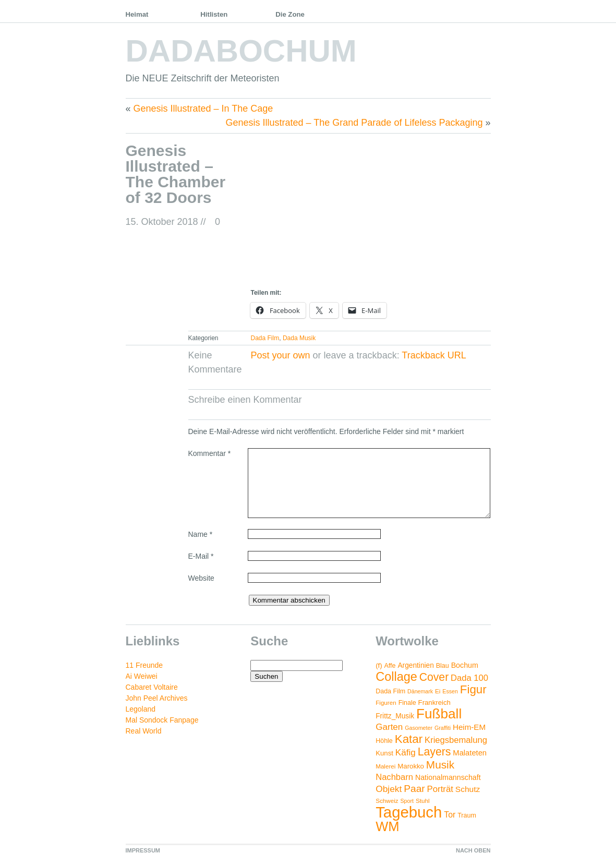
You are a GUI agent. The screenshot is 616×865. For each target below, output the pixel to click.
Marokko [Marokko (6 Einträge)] (411, 766)
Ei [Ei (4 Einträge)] (438, 691)
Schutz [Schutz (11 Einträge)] (468, 789)
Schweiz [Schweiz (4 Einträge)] (387, 801)
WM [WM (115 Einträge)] (387, 826)
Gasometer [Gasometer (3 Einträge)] (419, 728)
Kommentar (210, 453)
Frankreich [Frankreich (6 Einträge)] (434, 702)
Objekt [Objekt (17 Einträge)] (389, 789)
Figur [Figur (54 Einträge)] (473, 689)
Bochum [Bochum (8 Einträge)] (465, 665)
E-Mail (201, 556)
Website (201, 578)
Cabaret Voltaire (152, 687)
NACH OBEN (473, 850)
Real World (144, 731)
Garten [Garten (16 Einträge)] (389, 727)
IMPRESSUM (143, 850)
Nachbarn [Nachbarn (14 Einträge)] (394, 777)
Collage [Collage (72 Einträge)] (396, 677)
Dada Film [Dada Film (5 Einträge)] (390, 691)
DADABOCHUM (241, 51)
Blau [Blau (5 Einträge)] (443, 666)
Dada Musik (299, 338)
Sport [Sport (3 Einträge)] (407, 801)
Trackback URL (434, 355)
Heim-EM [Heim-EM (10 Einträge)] (469, 727)
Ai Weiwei (142, 676)
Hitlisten (214, 14)
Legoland (141, 709)
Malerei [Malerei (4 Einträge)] (385, 766)
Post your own (281, 355)
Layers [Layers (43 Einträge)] (434, 752)
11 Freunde (144, 665)
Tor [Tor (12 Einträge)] (450, 815)
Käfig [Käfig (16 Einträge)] (406, 753)
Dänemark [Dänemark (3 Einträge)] (420, 691)
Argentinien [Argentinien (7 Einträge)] (415, 665)
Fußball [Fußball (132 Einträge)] (439, 714)
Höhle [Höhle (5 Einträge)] (384, 741)
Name (201, 534)
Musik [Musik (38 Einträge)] (440, 765)
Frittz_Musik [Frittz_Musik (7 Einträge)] (395, 716)
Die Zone (290, 14)
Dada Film (265, 338)
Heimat (137, 14)
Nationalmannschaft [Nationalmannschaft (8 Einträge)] (448, 777)
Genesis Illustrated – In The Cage (203, 109)
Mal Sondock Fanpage (162, 720)
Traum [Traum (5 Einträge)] (467, 815)
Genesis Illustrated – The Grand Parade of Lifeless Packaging (354, 123)
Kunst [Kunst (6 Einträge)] (384, 753)
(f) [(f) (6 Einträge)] (379, 665)
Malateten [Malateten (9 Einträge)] (470, 753)
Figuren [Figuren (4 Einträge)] (386, 702)
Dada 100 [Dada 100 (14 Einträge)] (469, 678)
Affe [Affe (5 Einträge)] (390, 666)
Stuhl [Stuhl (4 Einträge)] (423, 801)
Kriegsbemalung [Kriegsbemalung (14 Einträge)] (456, 740)
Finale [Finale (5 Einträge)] (407, 703)
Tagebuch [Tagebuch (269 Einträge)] (409, 812)
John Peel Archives (157, 698)
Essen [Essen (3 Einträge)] (450, 691)
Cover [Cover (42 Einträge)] (434, 677)
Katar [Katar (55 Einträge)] (409, 739)
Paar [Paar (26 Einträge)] (414, 789)
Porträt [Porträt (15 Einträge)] (440, 789)
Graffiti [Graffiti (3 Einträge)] (443, 728)
